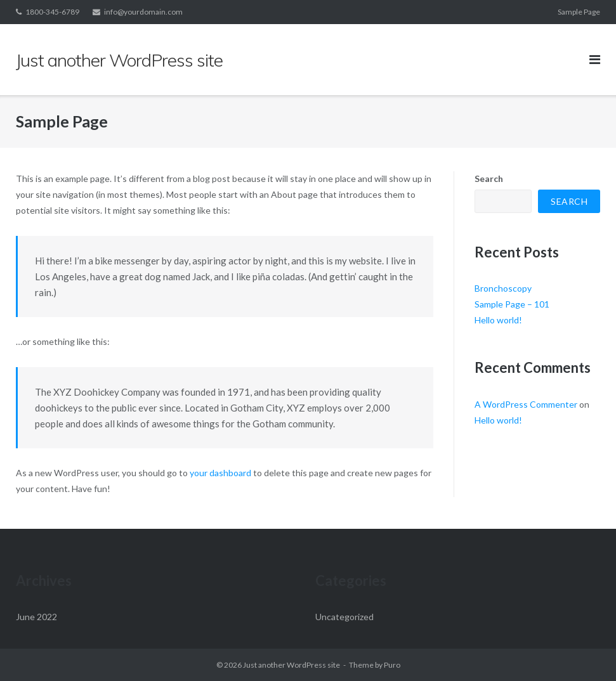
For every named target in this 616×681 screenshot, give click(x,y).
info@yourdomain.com (143, 12)
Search (489, 178)
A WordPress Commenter (526, 404)
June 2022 (36, 617)
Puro (392, 665)
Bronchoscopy (503, 288)
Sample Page (579, 12)
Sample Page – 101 (512, 304)
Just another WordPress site (292, 665)
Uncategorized (344, 617)
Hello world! (498, 320)
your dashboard (220, 473)
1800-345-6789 (52, 12)
